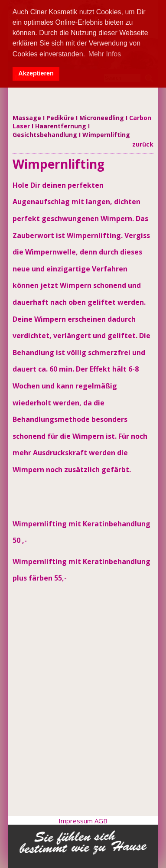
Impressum (76, 821)
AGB (101, 821)
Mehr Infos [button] (105, 54)
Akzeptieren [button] (36, 73)
